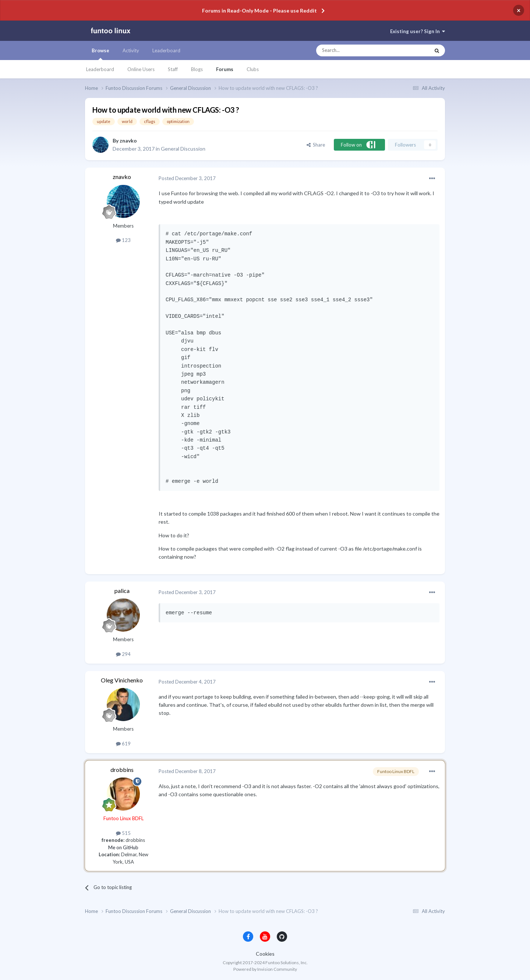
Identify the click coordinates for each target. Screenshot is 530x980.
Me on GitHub (123, 847)
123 (123, 240)
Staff (173, 69)
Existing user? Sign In (418, 31)
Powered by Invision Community (265, 969)
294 (123, 654)
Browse (100, 54)
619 (123, 744)
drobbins (122, 770)
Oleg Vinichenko (122, 680)
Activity (131, 50)
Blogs (197, 69)
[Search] (358, 50)
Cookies (265, 954)
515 (123, 833)
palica (122, 591)
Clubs (253, 69)
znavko (128, 140)
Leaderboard (100, 69)
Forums (225, 69)
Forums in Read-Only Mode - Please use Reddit (259, 10)
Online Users (141, 69)
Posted (187, 178)
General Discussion (183, 149)
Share (316, 145)
